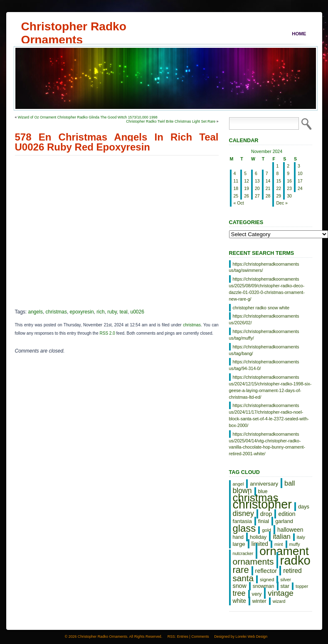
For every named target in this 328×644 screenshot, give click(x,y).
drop (266, 514)
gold (266, 530)
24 (300, 188)
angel (238, 484)
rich (100, 312)
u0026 (137, 312)
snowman (264, 586)
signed (267, 579)
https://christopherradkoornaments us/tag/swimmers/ (264, 267)
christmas (56, 312)
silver (286, 580)
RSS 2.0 (107, 333)
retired (292, 571)
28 (268, 196)
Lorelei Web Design (252, 637)
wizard (279, 601)
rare (241, 570)
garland (284, 521)
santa (243, 578)
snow (240, 586)
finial (264, 521)
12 (247, 181)
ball (290, 483)
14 (268, 181)
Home (299, 34)
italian (282, 536)
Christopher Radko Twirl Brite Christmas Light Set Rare (171, 121)
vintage (281, 593)
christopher (262, 504)
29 (279, 196)
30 (289, 196)
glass (244, 528)
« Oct (239, 203)
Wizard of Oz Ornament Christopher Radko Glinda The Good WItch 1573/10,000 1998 (88, 117)
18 (236, 188)
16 (289, 181)
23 (289, 188)
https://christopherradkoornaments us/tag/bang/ (264, 350)
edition (287, 514)
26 (247, 196)
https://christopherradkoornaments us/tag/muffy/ (264, 335)
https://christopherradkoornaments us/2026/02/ (264, 319)
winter (259, 601)
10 (300, 173)
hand (238, 537)
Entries (183, 637)
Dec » (282, 203)
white (239, 601)
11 (236, 181)
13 (257, 181)
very (257, 594)
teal (123, 312)
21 (268, 188)
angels (36, 312)
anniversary (264, 484)
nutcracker (243, 553)
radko (295, 560)
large (239, 544)
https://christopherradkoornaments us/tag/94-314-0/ (264, 365)
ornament (284, 551)
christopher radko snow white (261, 308)
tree (239, 593)
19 (247, 188)
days (304, 507)
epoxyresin (82, 312)
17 (300, 181)
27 (257, 196)
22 (279, 188)
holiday (258, 537)
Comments (200, 637)
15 (279, 181)
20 (257, 188)
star (285, 586)
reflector (266, 571)
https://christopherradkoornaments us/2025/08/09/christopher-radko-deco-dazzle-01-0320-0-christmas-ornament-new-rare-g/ (267, 289)
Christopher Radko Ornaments (74, 26)
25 (236, 196)
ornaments (253, 561)
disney (243, 513)
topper (302, 586)
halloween (290, 530)
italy (301, 537)
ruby (112, 312)
